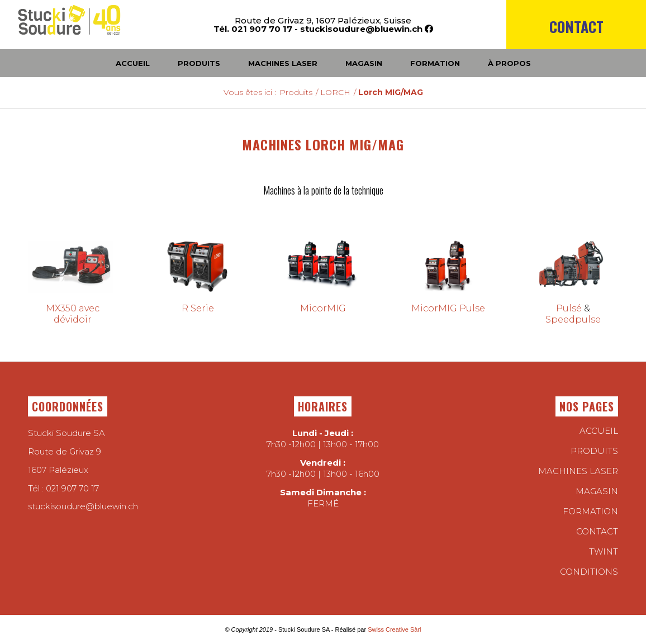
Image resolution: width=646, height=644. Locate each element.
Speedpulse (573, 319)
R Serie (198, 308)
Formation (590, 511)
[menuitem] (576, 46)
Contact (576, 27)
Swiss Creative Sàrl (394, 629)
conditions (589, 572)
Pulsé (569, 308)
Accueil (599, 431)
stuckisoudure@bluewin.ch (361, 29)
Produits (594, 451)
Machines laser (578, 471)
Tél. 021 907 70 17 (253, 29)
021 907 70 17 (72, 488)
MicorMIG (323, 308)
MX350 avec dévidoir (73, 314)
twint (604, 551)
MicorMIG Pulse (448, 308)
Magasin (597, 491)
